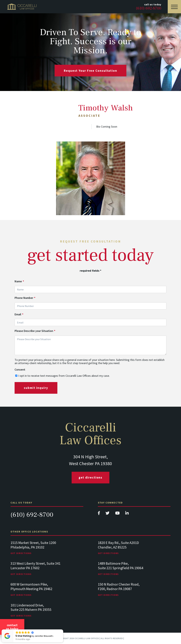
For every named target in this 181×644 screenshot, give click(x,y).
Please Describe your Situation (35, 331)
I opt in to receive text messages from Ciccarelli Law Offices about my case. (64, 376)
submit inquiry (36, 388)
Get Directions (91, 477)
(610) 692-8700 (32, 515)
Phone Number (25, 298)
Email (19, 314)
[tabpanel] (47, 551)
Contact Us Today (12, 627)
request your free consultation (90, 71)
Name (19, 281)
